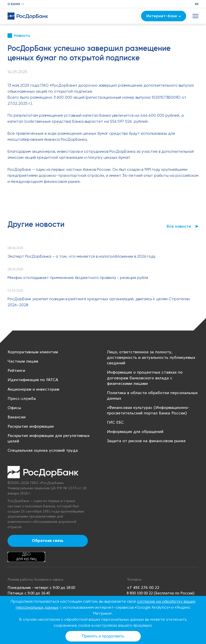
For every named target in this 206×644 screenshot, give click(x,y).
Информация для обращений (135, 432)
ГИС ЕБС (115, 423)
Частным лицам (23, 361)
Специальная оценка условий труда (43, 451)
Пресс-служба (22, 399)
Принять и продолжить (103, 636)
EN (197, 4)
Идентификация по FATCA (33, 380)
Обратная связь (48, 541)
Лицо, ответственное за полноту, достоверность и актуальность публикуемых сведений (151, 358)
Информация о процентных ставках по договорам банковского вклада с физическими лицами (145, 378)
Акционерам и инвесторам (33, 389)
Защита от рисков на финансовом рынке (146, 441)
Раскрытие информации (31, 427)
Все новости (179, 226)
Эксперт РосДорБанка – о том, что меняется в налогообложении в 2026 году (82, 256)
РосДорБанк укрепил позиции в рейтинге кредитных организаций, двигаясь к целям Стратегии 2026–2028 (99, 302)
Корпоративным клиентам (33, 352)
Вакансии (17, 417)
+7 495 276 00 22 (143, 588)
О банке (14, 4)
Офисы (14, 408)
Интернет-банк (164, 16)
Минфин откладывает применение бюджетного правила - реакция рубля (78, 278)
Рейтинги (16, 371)
